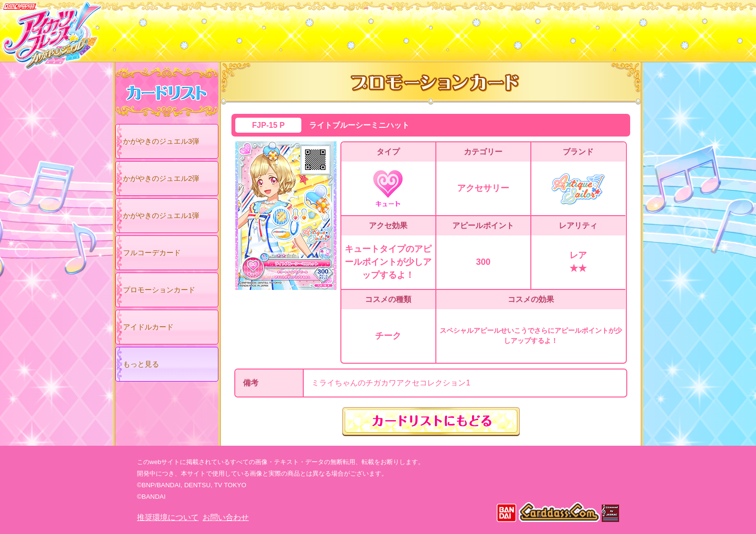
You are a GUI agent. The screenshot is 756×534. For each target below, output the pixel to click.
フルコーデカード (152, 253)
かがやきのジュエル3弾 (161, 141)
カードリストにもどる (431, 422)
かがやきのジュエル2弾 (161, 178)
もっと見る (141, 364)
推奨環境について (168, 517)
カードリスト (317, 28)
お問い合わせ (226, 517)
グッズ (439, 28)
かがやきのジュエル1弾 (161, 215)
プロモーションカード (159, 290)
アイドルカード (148, 327)
